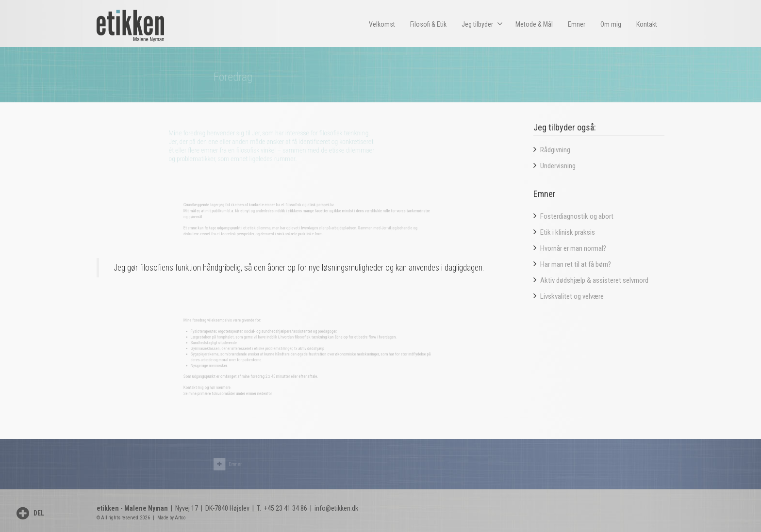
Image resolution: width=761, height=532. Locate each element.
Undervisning (558, 166)
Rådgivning (555, 150)
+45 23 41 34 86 (285, 508)
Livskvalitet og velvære (572, 296)
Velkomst (382, 24)
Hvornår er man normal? (573, 248)
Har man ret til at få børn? (576, 264)
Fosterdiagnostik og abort (577, 216)
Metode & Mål (534, 24)
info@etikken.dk (336, 508)
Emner (577, 24)
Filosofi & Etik (428, 24)
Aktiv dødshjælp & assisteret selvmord (594, 280)
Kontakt (647, 24)
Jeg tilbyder (482, 24)
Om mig (611, 24)
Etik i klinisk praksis (568, 232)
